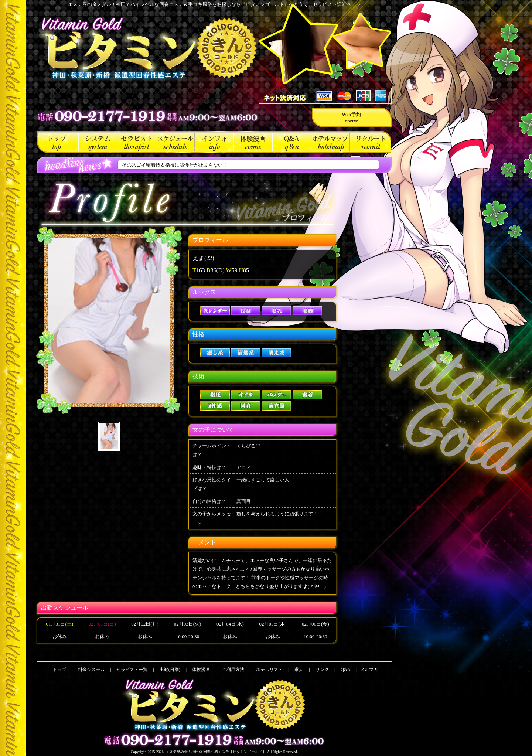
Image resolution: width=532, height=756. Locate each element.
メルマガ (369, 670)
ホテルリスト (330, 142)
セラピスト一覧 (137, 142)
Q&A (292, 142)
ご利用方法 (214, 142)
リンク (322, 670)
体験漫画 (253, 142)
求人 (371, 142)
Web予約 (351, 118)
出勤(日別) (175, 142)
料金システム (98, 142)
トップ (58, 142)
